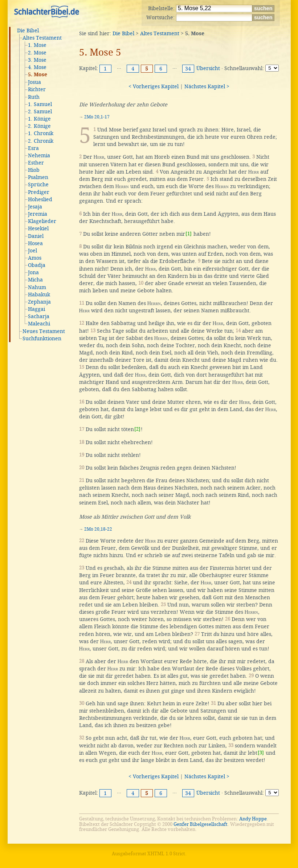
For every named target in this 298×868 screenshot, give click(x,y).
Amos (35, 258)
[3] (261, 753)
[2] (137, 429)
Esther (36, 163)
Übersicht (208, 68)
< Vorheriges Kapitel (154, 86)
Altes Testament (42, 38)
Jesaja (35, 207)
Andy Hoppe (253, 819)
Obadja (37, 265)
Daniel (36, 236)
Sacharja (39, 316)
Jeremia (38, 214)
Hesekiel (38, 228)
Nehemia (39, 155)
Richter (37, 89)
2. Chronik (41, 141)
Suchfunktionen (42, 338)
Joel (32, 251)
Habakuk (39, 295)
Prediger (39, 192)
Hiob (34, 170)
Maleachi (39, 324)
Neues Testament (44, 331)
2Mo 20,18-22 (98, 529)
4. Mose (37, 67)
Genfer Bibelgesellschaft (201, 824)
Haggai (36, 309)
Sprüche (38, 184)
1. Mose (37, 45)
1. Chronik (41, 133)
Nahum (37, 287)
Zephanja (39, 302)
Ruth (34, 97)
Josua (34, 82)
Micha (35, 280)
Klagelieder (42, 221)
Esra (33, 148)
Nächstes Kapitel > (207, 86)
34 (188, 69)
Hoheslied (40, 199)
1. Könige (39, 119)
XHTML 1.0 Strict (166, 854)
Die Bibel (28, 31)
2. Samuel (40, 111)
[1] (189, 234)
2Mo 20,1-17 (97, 117)
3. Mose (37, 60)
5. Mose (38, 75)
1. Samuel (40, 104)
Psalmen (38, 177)
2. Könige (39, 126)
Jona (33, 272)
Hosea (35, 243)
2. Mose (37, 53)
